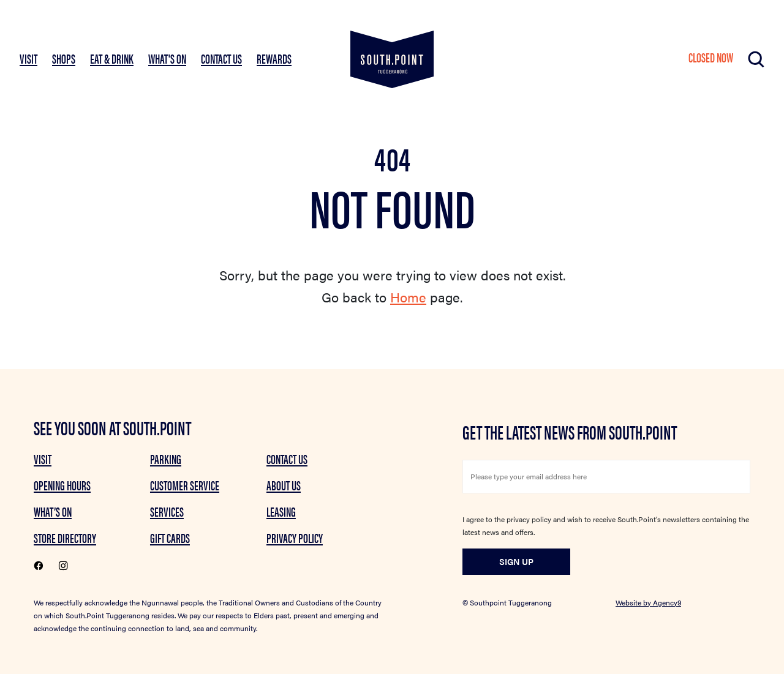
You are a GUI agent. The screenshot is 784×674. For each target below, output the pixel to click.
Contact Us (221, 58)
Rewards (274, 58)
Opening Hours (62, 485)
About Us (284, 485)
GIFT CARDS (170, 537)
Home (408, 297)
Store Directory (65, 537)
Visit (43, 459)
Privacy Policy (295, 537)
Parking (166, 459)
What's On (167, 58)
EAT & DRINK (112, 58)
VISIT (28, 58)
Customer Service (185, 485)
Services (167, 511)
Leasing (281, 511)
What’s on (53, 511)
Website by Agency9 (648, 602)
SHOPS (64, 58)
